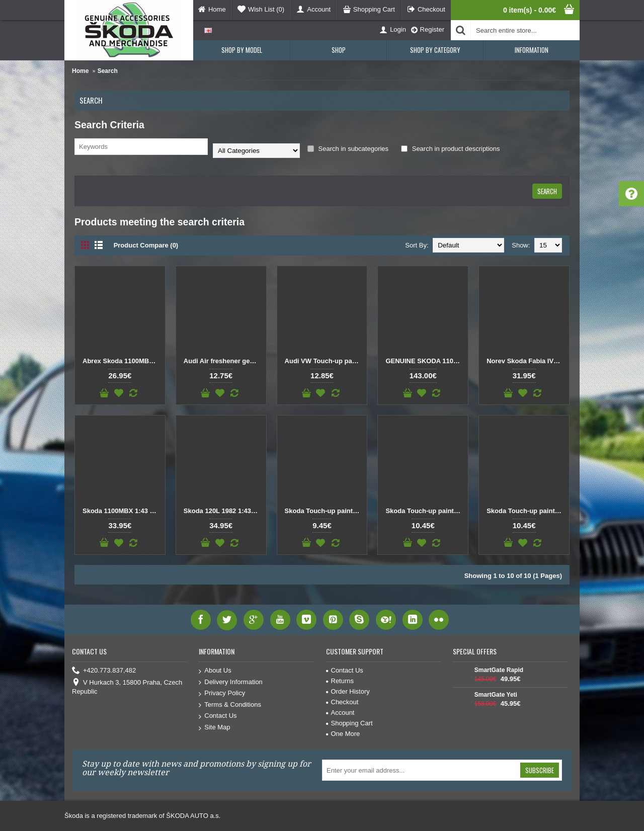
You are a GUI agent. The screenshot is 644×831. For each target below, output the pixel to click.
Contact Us (218, 716)
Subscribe (540, 770)
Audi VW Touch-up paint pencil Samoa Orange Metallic (324, 361)
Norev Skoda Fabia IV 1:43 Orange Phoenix (526, 361)
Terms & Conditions (230, 705)
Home (80, 71)
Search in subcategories (348, 149)
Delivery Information (231, 682)
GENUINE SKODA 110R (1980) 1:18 (425, 361)
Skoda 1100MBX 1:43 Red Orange (122, 511)
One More (343, 734)
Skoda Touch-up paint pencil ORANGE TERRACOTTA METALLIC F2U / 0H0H (425, 511)
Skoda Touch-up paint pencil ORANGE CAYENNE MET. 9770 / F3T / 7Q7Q (324, 511)
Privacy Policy (222, 693)
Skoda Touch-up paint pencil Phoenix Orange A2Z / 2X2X (526, 511)
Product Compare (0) (146, 245)
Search (108, 71)
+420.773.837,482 (104, 671)
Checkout (342, 702)
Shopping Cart (349, 723)
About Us (215, 671)
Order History (348, 691)
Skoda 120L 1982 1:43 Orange (223, 511)
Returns (340, 681)
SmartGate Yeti (496, 695)
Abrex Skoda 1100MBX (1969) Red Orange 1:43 (122, 361)
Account (340, 713)
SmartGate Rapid (499, 670)
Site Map (214, 728)
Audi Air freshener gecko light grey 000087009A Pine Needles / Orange (223, 361)
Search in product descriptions (450, 149)
